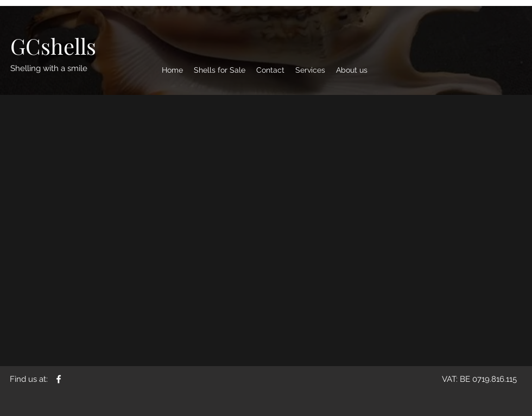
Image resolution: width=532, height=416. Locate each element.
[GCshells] (53, 46)
